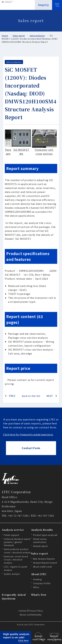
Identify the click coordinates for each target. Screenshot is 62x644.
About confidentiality (31, 615)
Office (36, 587)
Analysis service (13, 530)
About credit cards (43, 567)
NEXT (50, 396)
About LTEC (39, 574)
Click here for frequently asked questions (28, 434)
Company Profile (42, 583)
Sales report (40, 553)
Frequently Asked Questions (14, 597)
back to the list (31, 396)
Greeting (37, 579)
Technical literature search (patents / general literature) (17, 542)
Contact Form (31, 448)
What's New (39, 595)
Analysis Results (42, 530)
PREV (12, 396)
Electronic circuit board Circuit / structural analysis (16, 560)
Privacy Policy (36, 611)
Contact (23, 611)
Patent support (11, 535)
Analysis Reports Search (45, 563)
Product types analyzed (45, 535)
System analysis (12, 574)
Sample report (40, 546)
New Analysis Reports (44, 559)
